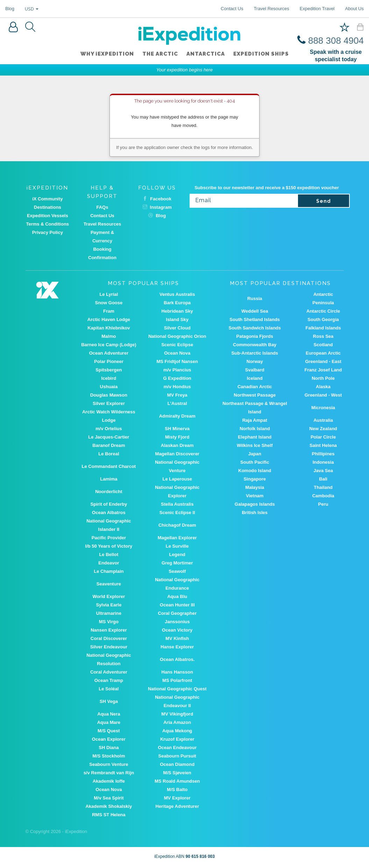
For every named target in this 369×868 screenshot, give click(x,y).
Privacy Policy (48, 232)
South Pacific (255, 462)
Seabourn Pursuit (177, 756)
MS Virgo (109, 622)
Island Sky (177, 319)
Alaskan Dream (177, 445)
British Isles (255, 513)
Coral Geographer (177, 613)
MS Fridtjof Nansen (177, 361)
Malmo (109, 336)
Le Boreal (109, 454)
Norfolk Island (255, 429)
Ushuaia (109, 387)
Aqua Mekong (177, 731)
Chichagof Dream (177, 525)
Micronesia (323, 408)
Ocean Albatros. (177, 659)
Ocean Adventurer (109, 353)
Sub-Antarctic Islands (255, 353)
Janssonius (177, 622)
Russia (255, 298)
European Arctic (323, 353)
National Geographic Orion (177, 336)
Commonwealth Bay (255, 345)
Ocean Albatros (109, 513)
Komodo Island (255, 471)
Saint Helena (323, 445)
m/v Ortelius (109, 429)
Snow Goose (109, 303)
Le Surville (177, 546)
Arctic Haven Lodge (109, 319)
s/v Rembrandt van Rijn (109, 773)
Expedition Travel (317, 9)
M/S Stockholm (109, 756)
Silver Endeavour (109, 647)
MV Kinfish (177, 638)
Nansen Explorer (109, 630)
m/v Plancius (177, 370)
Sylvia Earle (109, 605)
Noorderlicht (109, 492)
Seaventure (109, 584)
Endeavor (109, 563)
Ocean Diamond (177, 764)
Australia (323, 420)
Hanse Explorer (177, 647)
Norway (255, 361)
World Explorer (109, 596)
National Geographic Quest (177, 689)
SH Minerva (177, 429)
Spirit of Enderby (109, 504)
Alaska (323, 387)
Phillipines (323, 454)
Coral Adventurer (109, 672)
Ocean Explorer (109, 739)
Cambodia (323, 496)
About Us (354, 9)
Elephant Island (255, 437)
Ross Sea (323, 336)
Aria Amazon (177, 722)
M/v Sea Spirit (109, 798)
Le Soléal (109, 689)
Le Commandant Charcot (109, 466)
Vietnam (255, 496)
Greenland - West (323, 395)
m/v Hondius (177, 387)
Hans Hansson (177, 672)
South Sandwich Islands (255, 328)
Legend (177, 554)
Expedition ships (261, 54)
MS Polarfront (177, 680)
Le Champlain (109, 571)
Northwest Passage (255, 395)
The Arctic (160, 54)
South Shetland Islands (255, 319)
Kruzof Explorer (177, 739)
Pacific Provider (109, 538)
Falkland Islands (323, 328)
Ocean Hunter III (177, 605)
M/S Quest (109, 731)
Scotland (323, 345)
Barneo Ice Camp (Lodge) (109, 345)
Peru (323, 504)
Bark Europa (177, 303)
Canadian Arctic (255, 387)
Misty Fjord (177, 437)
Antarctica (206, 54)
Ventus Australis (177, 294)
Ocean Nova (177, 353)
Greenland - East (323, 361)
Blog (10, 9)
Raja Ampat (255, 420)
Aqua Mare (109, 722)
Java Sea (323, 471)
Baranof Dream (109, 445)
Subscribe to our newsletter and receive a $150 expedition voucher (267, 188)
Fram (109, 311)
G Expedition (177, 378)
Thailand (323, 487)
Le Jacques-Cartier (109, 437)
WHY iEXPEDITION (107, 54)
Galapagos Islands (255, 504)
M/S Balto (177, 789)
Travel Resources (271, 9)
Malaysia (255, 487)
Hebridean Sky (177, 311)
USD (32, 9)
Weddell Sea (255, 311)
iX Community (47, 199)
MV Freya (177, 395)
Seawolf (177, 571)
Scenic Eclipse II (177, 513)
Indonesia (323, 462)
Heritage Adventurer (177, 806)
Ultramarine (109, 613)
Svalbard (255, 370)
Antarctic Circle (323, 311)
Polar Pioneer (109, 361)
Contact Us (232, 9)
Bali (323, 479)
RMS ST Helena (109, 815)
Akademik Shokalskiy (109, 806)
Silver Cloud (177, 328)
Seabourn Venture (109, 764)
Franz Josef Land (323, 370)
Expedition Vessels (48, 216)
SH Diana (109, 748)
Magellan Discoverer (177, 454)
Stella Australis (177, 504)
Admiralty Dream (177, 416)
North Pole (323, 378)
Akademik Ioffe (109, 781)
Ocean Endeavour (177, 748)
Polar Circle (323, 437)
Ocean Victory (177, 630)
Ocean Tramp (109, 680)
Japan (255, 454)
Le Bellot (109, 554)
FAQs (102, 207)
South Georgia (323, 319)
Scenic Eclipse (177, 345)
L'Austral (177, 403)
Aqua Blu (177, 596)
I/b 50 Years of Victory (109, 546)
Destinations (48, 207)
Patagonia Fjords (255, 336)
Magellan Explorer (177, 538)
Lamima (109, 479)
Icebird (109, 378)
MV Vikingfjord (177, 714)
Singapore (255, 479)
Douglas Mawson (109, 395)
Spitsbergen (109, 370)
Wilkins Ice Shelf (255, 445)
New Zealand (323, 429)
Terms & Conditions (48, 224)
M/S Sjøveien (177, 773)
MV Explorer (177, 798)
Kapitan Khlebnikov (109, 328)
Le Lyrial (109, 294)
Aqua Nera (109, 714)
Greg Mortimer (177, 563)
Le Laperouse (177, 479)
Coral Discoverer (109, 638)
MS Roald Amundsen (177, 781)
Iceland (255, 378)
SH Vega (109, 701)
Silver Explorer (109, 403)
